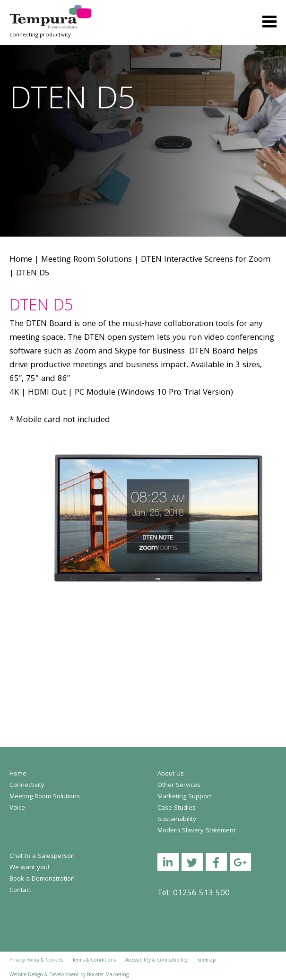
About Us (171, 774)
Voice (17, 808)
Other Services (179, 786)
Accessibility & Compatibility (156, 961)
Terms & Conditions (94, 961)
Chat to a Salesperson (42, 856)
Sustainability (177, 820)
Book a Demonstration (42, 879)
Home (21, 260)
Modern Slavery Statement (196, 831)
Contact (20, 891)
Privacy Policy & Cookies (36, 961)
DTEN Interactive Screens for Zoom (206, 260)
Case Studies (177, 808)
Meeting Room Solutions (87, 260)
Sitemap (206, 961)
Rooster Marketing (108, 975)
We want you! (29, 868)
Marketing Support (184, 797)
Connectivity (27, 786)
